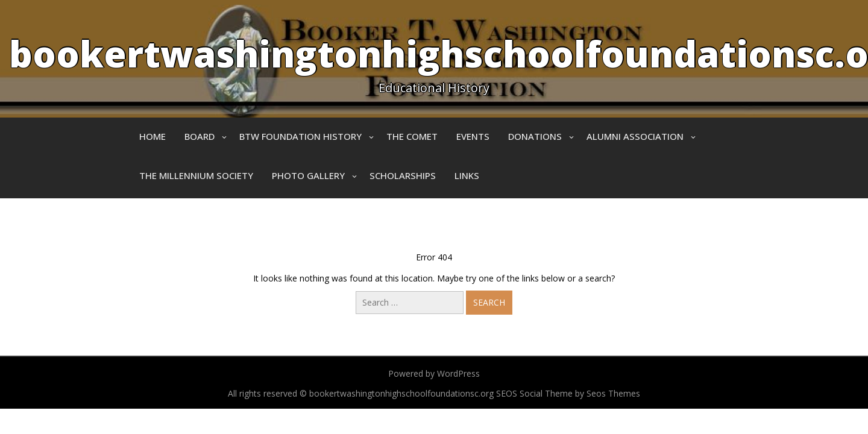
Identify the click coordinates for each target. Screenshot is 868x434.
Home (153, 136)
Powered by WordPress (434, 373)
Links (467, 175)
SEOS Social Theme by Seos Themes (568, 393)
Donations (535, 136)
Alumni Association (635, 136)
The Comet (412, 136)
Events (473, 136)
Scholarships (403, 175)
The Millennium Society (196, 175)
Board (200, 136)
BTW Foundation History (300, 136)
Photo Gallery (308, 175)
